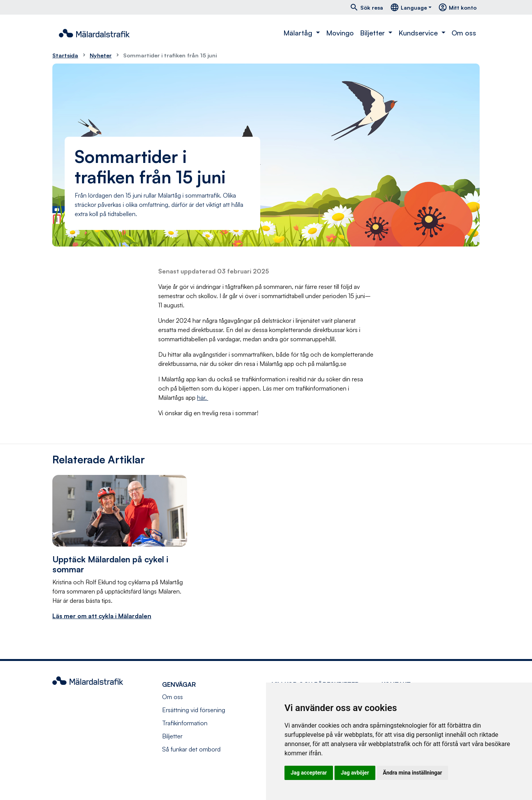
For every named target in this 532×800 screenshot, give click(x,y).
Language (408, 7)
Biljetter (172, 736)
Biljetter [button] (373, 33)
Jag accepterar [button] (309, 773)
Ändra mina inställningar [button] (413, 773)
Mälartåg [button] (299, 33)
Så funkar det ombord (191, 749)
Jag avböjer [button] (355, 773)
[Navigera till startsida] (94, 33)
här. (202, 397)
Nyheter (101, 55)
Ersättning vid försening (194, 710)
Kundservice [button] (419, 33)
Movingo (340, 33)
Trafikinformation (185, 723)
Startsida (65, 55)
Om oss (464, 33)
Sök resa (366, 7)
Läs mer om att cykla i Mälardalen (102, 616)
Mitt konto (457, 7)
